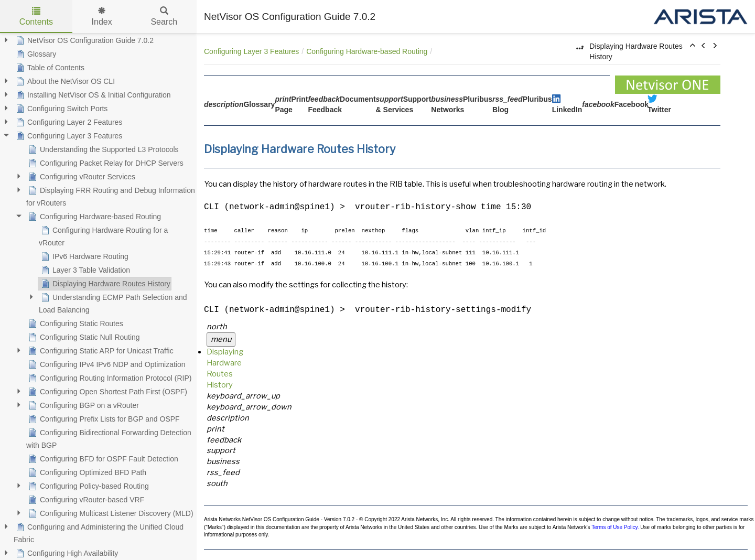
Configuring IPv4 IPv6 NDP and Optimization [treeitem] (106, 364)
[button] (693, 46)
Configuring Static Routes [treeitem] (75, 324)
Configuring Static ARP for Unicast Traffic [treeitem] (100, 351)
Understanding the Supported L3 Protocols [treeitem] (103, 149)
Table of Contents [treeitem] (49, 68)
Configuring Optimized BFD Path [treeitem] (86, 472)
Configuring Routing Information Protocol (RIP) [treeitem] (109, 378)
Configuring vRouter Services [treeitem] (81, 177)
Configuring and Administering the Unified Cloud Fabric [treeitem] (99, 532)
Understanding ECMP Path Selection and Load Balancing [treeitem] (113, 303)
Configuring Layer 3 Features (251, 51)
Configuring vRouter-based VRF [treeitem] (85, 500)
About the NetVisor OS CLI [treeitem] (64, 81)
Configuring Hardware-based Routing (367, 51)
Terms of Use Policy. (615, 527)
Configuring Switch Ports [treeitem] (61, 109)
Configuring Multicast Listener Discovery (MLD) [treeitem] (110, 513)
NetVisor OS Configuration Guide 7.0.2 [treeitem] (84, 40)
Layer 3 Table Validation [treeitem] (84, 270)
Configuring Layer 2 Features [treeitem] (68, 122)
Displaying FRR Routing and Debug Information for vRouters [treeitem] (111, 196)
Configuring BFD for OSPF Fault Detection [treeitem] (102, 459)
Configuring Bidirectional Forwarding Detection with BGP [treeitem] (109, 438)
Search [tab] (164, 17)
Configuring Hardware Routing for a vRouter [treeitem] (103, 235)
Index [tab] (102, 17)
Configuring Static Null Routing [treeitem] (83, 337)
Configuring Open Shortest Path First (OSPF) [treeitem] (107, 392)
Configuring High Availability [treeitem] (66, 553)
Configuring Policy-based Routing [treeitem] (88, 486)
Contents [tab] (36, 17)
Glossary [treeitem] (35, 54)
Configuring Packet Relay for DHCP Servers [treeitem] (105, 163)
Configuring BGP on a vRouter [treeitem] (83, 405)
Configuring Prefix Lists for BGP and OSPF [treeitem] (103, 419)
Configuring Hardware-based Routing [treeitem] (94, 217)
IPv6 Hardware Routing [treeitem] (84, 256)
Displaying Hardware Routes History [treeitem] (105, 284)
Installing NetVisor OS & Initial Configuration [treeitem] (92, 95)
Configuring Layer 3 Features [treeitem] (68, 136)
